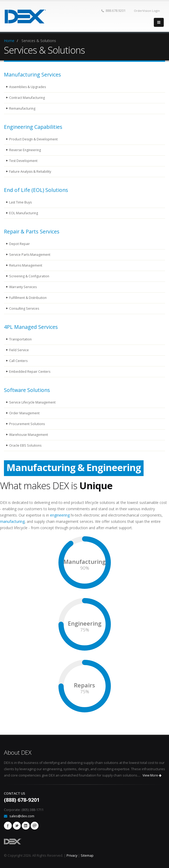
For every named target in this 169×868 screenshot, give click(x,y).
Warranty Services (23, 287)
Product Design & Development (34, 139)
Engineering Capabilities (33, 127)
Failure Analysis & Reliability (31, 172)
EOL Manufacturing (24, 213)
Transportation (21, 339)
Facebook (8, 826)
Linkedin (26, 826)
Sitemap (87, 856)
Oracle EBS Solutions (26, 445)
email (35, 826)
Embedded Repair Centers (30, 372)
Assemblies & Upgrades (28, 87)
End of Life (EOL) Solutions (36, 190)
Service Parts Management (30, 255)
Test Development (24, 161)
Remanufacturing (23, 108)
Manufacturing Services (32, 75)
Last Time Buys (21, 202)
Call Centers (19, 361)
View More (152, 775)
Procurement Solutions (27, 424)
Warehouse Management (29, 435)
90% (85, 568)
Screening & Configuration (30, 276)
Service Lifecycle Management (33, 402)
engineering (60, 515)
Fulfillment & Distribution (28, 298)
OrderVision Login (147, 11)
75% (85, 630)
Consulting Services (25, 308)
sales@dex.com (22, 816)
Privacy (72, 856)
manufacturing (12, 521)
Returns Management (26, 265)
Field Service (19, 350)
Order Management (25, 413)
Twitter (17, 826)
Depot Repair (20, 244)
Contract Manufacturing (27, 98)
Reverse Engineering (26, 150)
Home (9, 41)
